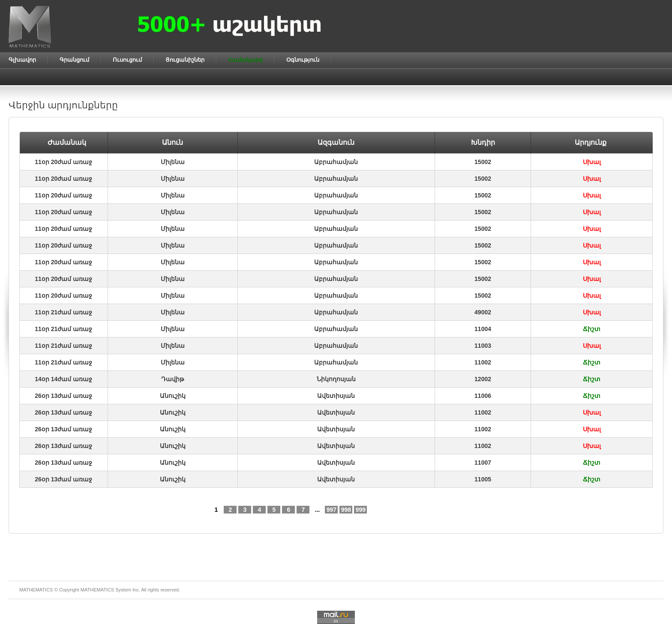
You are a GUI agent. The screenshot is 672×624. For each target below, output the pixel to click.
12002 (483, 379)
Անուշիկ (173, 396)
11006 (483, 396)
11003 (483, 346)
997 (331, 510)
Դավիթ (172, 379)
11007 (483, 463)
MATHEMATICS (97, 590)
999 (361, 510)
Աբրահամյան (336, 162)
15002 (483, 162)
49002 (483, 312)
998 (346, 510)
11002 (483, 362)
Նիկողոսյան (336, 379)
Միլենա (173, 162)
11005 (483, 479)
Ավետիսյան (336, 396)
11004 (483, 329)
